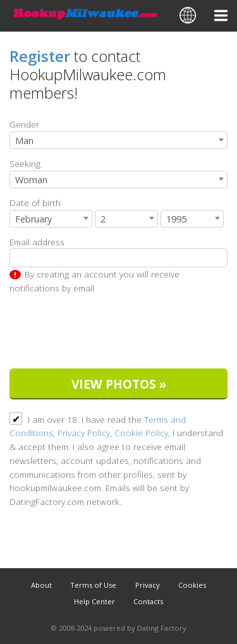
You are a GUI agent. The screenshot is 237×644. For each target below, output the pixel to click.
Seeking (25, 163)
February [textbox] (33, 219)
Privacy (148, 585)
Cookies (192, 585)
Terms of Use (93, 585)
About (41, 585)
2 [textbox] (103, 219)
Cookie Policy (141, 433)
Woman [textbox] (31, 180)
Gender (24, 124)
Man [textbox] (24, 141)
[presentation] (106, 334)
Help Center (94, 601)
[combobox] (118, 140)
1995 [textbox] (176, 219)
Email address (37, 242)
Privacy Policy (84, 433)
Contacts (148, 601)
